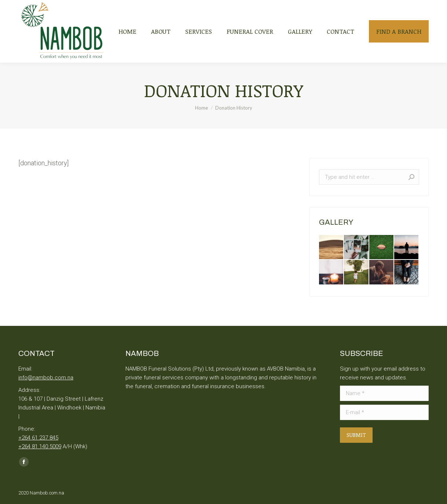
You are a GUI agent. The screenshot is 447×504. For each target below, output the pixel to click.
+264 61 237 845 (38, 438)
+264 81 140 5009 (40, 446)
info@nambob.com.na (46, 378)
